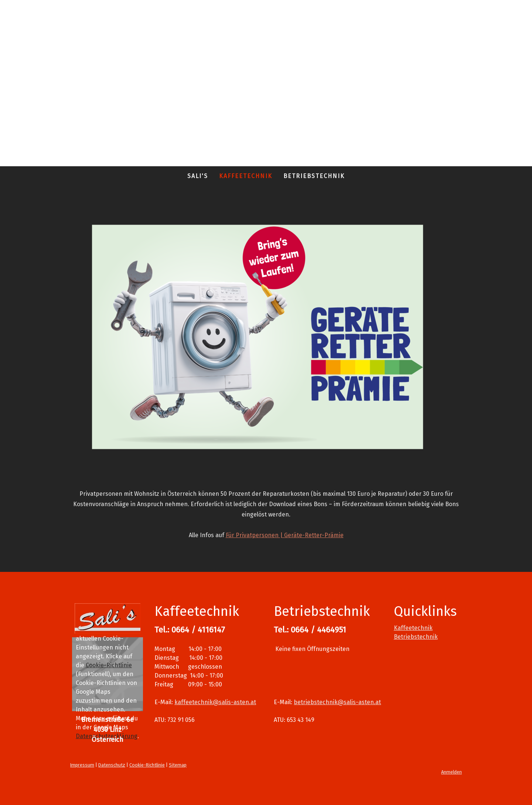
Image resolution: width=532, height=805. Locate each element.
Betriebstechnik (314, 176)
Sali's (198, 176)
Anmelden (451, 772)
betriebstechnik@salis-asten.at (337, 702)
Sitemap (178, 765)
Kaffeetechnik (246, 176)
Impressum (82, 765)
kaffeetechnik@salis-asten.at (215, 702)
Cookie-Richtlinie (109, 665)
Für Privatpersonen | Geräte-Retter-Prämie (285, 535)
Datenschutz (112, 765)
